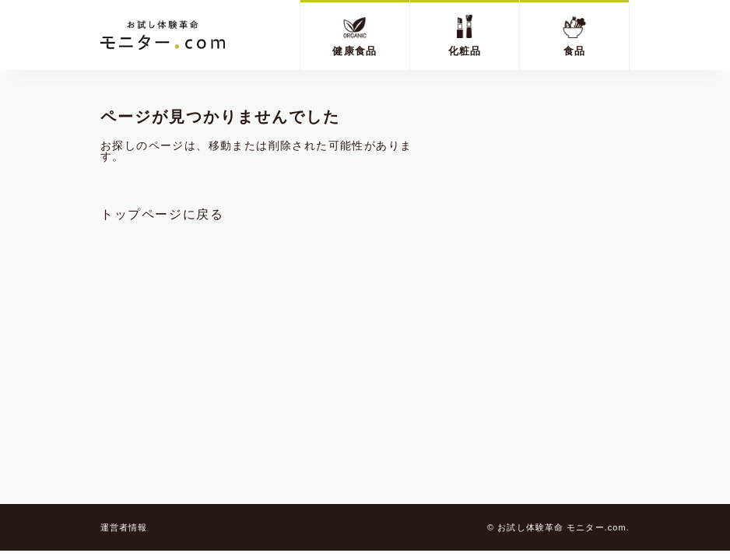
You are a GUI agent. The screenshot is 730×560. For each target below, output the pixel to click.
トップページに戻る (162, 214)
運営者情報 (124, 527)
